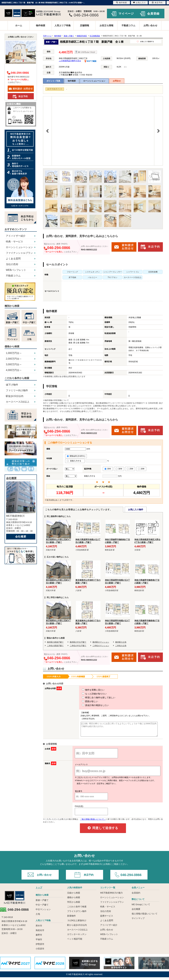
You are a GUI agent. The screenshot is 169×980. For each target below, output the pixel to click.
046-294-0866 (131, 878)
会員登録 (153, 14)
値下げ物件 (12, 385)
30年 (119, 469)
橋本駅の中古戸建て (78, 642)
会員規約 (136, 896)
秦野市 (39, 938)
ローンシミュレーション (94, 81)
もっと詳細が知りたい (89, 694)
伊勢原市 (40, 947)
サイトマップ (138, 921)
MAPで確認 (90, 61)
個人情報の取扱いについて (145, 916)
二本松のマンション (101, 646)
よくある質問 (13, 259)
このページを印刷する (22, 108)
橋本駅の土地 (121, 642)
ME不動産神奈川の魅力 (111, 896)
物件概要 (72, 81)
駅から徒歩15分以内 (77, 928)
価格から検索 (74, 900)
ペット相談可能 (75, 942)
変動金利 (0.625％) (76, 456)
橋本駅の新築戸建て (55, 642)
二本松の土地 (121, 646)
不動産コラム (128, 25)
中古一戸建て (42, 907)
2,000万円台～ (14, 359)
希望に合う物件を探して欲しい (93, 698)
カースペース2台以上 (18, 402)
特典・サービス (14, 242)
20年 (141, 469)
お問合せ (117, 81)
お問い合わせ (150, 25)
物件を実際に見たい (88, 690)
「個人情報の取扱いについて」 (93, 822)
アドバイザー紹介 (16, 236)
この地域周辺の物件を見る (70, 61)
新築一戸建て (42, 903)
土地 (38, 917)
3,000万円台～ (14, 364)
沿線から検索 (74, 896)
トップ (39, 890)
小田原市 (40, 951)
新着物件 (71, 919)
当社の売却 (12, 264)
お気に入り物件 (136, 510)
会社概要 (21, 537)
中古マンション (43, 912)
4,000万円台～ (14, 370)
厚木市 (39, 928)
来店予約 (89, 878)
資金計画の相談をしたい (90, 705)
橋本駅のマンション (101, 642)
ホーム (19, 25)
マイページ (126, 14)
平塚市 (39, 942)
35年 (108, 469)
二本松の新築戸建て (55, 646)
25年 (130, 469)
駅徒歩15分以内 (15, 396)
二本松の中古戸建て (78, 646)
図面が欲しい (84, 701)
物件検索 (41, 25)
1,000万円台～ (14, 353)
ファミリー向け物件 (17, 390)
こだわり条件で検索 (77, 909)
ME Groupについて (141, 907)
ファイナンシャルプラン (19, 253)
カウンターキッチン (77, 937)
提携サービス (107, 919)
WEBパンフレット (16, 270)
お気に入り (139, 3)
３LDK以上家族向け (77, 923)
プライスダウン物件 (77, 914)
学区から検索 (74, 905)
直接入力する (75, 461)
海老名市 (40, 933)
